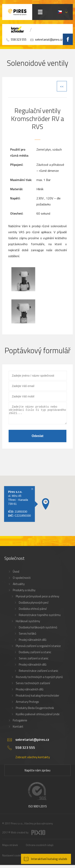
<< (62, 86)
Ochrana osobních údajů (40, 848)
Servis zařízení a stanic (34, 661)
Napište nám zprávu (37, 773)
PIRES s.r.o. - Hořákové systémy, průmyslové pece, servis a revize (17, 12)
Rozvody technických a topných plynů (39, 680)
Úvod (16, 574)
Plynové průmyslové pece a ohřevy (37, 599)
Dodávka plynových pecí (34, 605)
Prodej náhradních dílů (33, 643)
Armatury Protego (27, 705)
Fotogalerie (20, 723)
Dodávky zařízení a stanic (35, 655)
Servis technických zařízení (33, 686)
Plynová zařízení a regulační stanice (38, 649)
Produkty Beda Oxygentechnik (35, 711)
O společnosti (22, 581)
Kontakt (18, 729)
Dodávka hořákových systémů (38, 630)
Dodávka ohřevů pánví (33, 612)
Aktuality (19, 587)
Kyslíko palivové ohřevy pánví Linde (38, 717)
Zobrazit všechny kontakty (33, 760)
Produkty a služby (24, 593)
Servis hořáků (27, 636)
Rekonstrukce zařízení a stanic (38, 674)
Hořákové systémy (28, 624)
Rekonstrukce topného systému (40, 618)
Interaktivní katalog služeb (49, 859)
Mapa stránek (10, 848)
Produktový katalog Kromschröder (37, 698)
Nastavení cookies (13, 858)
